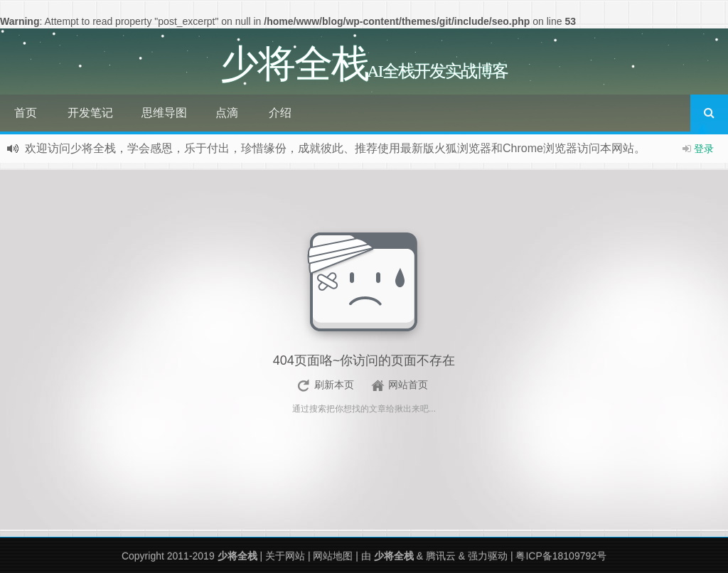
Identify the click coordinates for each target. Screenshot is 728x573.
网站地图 (333, 556)
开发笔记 (90, 113)
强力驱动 (488, 556)
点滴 (227, 113)
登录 (704, 149)
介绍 (280, 113)
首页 (26, 113)
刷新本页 (334, 385)
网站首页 (408, 385)
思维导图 (164, 113)
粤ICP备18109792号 (561, 556)
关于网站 (285, 556)
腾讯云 (441, 556)
